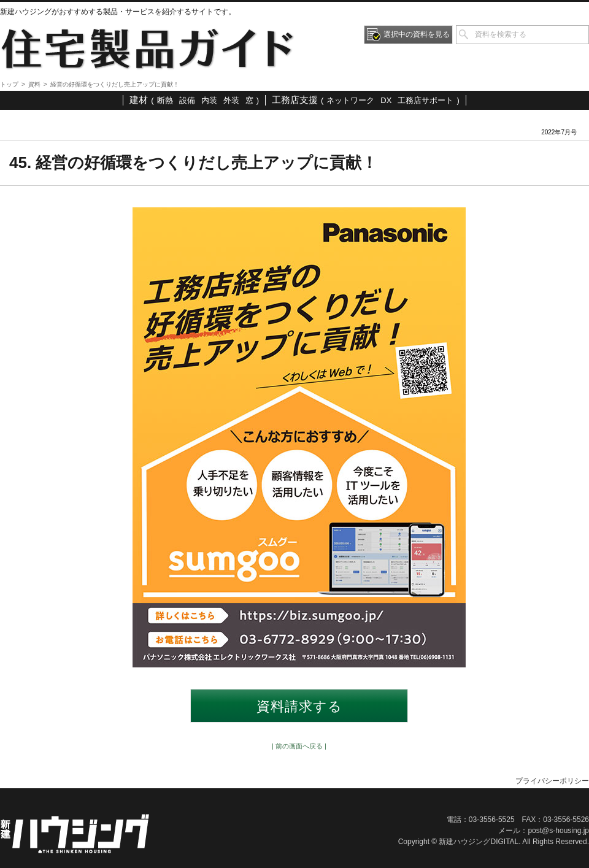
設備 (187, 100)
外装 (231, 100)
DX (386, 100)
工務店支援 (295, 100)
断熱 (165, 100)
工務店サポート (425, 100)
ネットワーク (350, 100)
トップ (9, 84)
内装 (209, 100)
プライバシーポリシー (552, 781)
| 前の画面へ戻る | (299, 746)
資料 (34, 84)
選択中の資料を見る (417, 34)
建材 (139, 100)
